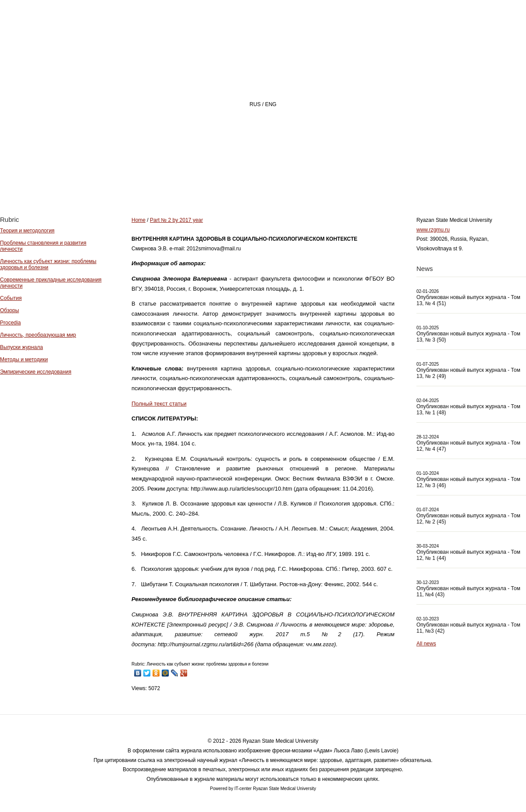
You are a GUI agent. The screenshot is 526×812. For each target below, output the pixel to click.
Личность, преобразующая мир (38, 335)
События (11, 298)
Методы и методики (24, 360)
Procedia (10, 323)
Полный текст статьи (159, 404)
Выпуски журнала (21, 347)
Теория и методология (27, 231)
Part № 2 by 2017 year (176, 220)
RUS (255, 104)
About (249, 183)
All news (426, 644)
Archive (361, 183)
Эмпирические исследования (36, 372)
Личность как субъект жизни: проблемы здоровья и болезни (48, 264)
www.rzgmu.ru (433, 230)
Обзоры (9, 310)
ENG (271, 104)
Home (199, 183)
